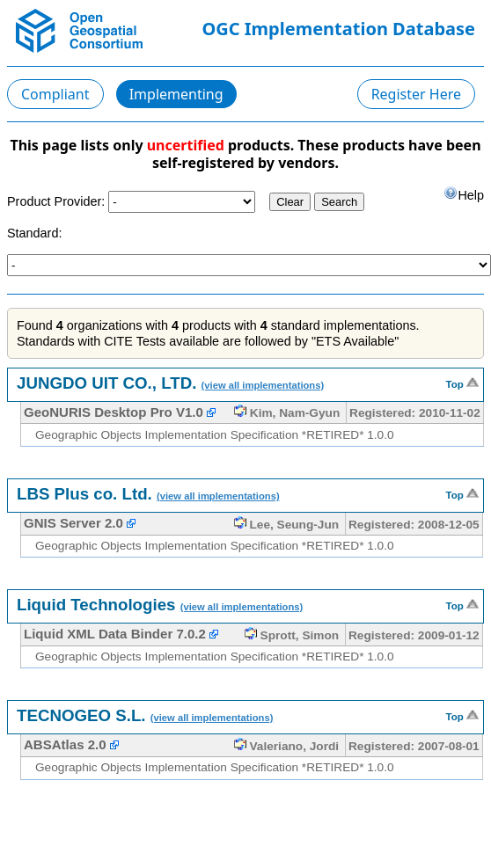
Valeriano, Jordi (287, 746)
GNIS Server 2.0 (73, 523)
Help (464, 194)
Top (462, 383)
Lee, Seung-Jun (286, 525)
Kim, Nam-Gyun (287, 413)
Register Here (416, 94)
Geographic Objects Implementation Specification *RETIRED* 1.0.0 (215, 435)
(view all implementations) (263, 385)
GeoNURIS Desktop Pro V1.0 (114, 412)
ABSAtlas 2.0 (65, 744)
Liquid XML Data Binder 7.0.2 (115, 634)
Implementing (176, 94)
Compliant (55, 94)
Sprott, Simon (292, 635)
